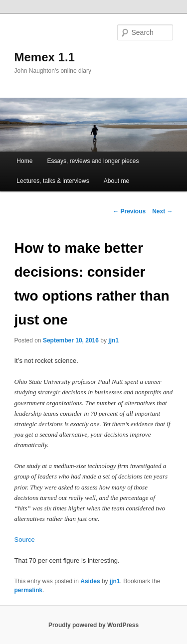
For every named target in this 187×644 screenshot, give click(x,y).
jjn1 (113, 340)
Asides (90, 581)
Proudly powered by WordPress (93, 625)
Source (25, 540)
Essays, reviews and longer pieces (93, 161)
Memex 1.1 (45, 57)
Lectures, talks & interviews (53, 181)
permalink (29, 590)
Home (24, 161)
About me (116, 181)
